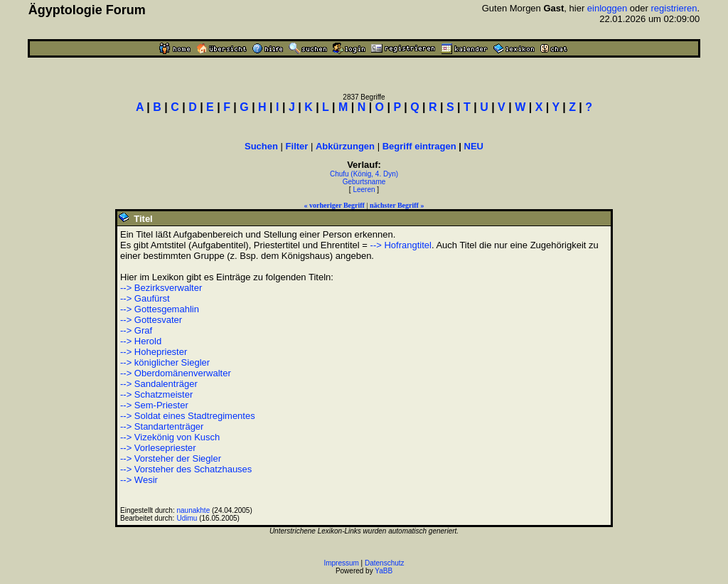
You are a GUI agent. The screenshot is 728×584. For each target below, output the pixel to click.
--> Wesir (139, 480)
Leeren (364, 190)
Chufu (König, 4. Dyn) (364, 174)
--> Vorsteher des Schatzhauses (186, 469)
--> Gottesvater (151, 320)
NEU (474, 146)
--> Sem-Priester (154, 405)
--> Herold (141, 341)
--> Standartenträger (162, 426)
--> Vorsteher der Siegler (171, 458)
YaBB (384, 571)
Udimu (187, 518)
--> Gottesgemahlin (160, 309)
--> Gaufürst (145, 298)
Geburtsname (364, 182)
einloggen (607, 8)
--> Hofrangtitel (401, 245)
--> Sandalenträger (159, 384)
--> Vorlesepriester (158, 448)
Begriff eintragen (419, 146)
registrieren (674, 8)
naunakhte (194, 510)
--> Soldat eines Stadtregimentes (188, 416)
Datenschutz (385, 563)
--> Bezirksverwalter (161, 288)
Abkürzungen (345, 146)
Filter (297, 146)
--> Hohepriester (154, 352)
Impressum (341, 563)
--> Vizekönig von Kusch (170, 437)
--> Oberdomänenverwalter (176, 373)
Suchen (261, 146)
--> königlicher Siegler (165, 362)
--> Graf (136, 330)
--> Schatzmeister (156, 394)
